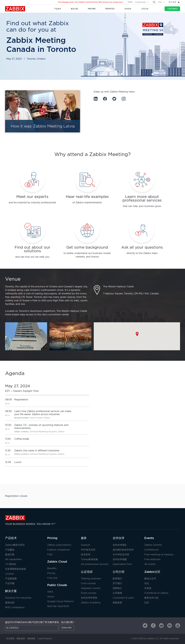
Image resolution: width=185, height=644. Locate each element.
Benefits (52, 568)
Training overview (91, 579)
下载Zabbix (172, 9)
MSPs (130, 2)
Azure (51, 597)
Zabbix (15, 9)
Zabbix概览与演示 (15, 545)
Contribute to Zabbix (156, 593)
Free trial (52, 578)
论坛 (147, 583)
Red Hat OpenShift (58, 606)
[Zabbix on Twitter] (145, 626)
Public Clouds (57, 585)
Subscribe (66, 628)
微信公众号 (150, 579)
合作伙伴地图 (120, 559)
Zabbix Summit (153, 545)
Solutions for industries (18, 598)
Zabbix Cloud (57, 562)
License (9, 574)
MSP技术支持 (88, 550)
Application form (122, 564)
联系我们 (117, 579)
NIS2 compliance (15, 608)
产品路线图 (11, 579)
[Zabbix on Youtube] (178, 626)
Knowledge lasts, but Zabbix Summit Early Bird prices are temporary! (91, 2)
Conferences (151, 550)
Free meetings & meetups (159, 555)
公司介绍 (119, 572)
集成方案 (10, 555)
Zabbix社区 (152, 572)
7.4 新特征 (11, 564)
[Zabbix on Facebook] (153, 626)
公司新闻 (117, 593)
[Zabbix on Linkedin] (170, 626)
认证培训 (87, 572)
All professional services (95, 564)
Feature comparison (59, 550)
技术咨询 (86, 555)
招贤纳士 (117, 588)
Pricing (52, 538)
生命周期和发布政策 (16, 569)
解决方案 (11, 591)
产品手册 (10, 583)
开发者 (148, 588)
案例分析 (10, 603)
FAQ (50, 555)
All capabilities (13, 559)
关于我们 (117, 583)
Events (149, 538)
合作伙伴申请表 (89, 598)
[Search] (154, 2)
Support (86, 545)
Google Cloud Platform (60, 602)
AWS (50, 592)
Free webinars (152, 559)
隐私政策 (21, 639)
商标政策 (117, 603)
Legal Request (45, 639)
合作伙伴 (119, 538)
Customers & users (123, 598)
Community (141, 2)
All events (150, 564)
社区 (147, 603)
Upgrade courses (91, 588)
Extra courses (89, 593)
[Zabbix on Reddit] (161, 626)
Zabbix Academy (91, 603)
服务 (84, 538)
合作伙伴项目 (120, 545)
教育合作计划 (151, 598)
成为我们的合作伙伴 (123, 550)
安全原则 (10, 639)
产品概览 (10, 550)
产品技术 (11, 538)
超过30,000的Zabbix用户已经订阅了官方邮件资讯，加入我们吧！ (40, 622)
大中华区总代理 (121, 555)
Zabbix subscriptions (59, 545)
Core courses (88, 583)
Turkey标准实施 (89, 559)
